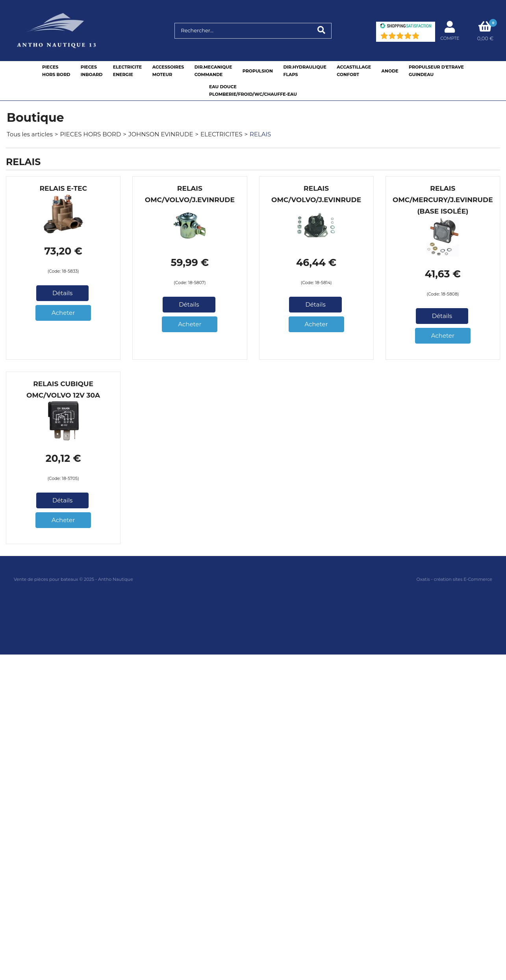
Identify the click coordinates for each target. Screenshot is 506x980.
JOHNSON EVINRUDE (161, 134)
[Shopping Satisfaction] (406, 27)
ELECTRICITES (221, 134)
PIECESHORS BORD (56, 71)
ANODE (390, 71)
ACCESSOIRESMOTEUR (168, 71)
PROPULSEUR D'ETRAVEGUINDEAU (436, 71)
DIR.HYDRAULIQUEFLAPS (305, 71)
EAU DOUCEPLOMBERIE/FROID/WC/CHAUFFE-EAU (253, 90)
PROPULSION (258, 71)
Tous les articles (30, 134)
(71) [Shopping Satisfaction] (426, 38)
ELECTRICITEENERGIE (127, 71)
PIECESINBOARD (92, 71)
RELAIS (260, 134)
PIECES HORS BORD (90, 134)
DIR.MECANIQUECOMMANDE (213, 71)
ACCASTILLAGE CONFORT (354, 71)
